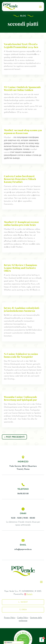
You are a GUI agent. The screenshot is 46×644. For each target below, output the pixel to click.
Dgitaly (29, 594)
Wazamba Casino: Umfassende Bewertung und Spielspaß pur (20, 398)
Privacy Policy (10, 618)
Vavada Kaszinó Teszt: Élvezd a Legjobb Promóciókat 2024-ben (21, 45)
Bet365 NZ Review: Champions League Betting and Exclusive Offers (20, 268)
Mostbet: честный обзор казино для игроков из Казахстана (23, 131)
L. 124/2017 (23, 602)
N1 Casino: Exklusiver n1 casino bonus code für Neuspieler (21, 355)
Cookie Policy (23, 618)
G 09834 (23, 610)
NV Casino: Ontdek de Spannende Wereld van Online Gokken (22, 88)
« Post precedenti (14, 437)
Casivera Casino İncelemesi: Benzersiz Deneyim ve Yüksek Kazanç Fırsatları (20, 179)
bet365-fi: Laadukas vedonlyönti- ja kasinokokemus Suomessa (22, 309)
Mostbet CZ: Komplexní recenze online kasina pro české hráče (21, 223)
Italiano (8, 643)
